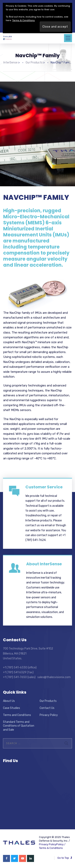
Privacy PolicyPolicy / (52, 844)
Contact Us (47, 708)
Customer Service (44, 487)
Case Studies (11, 708)
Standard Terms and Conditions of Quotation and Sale (19, 726)
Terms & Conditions (51, 848)
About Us (9, 701)
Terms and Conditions (17, 715)
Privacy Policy (49, 715)
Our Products (48, 701)
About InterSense (44, 564)
